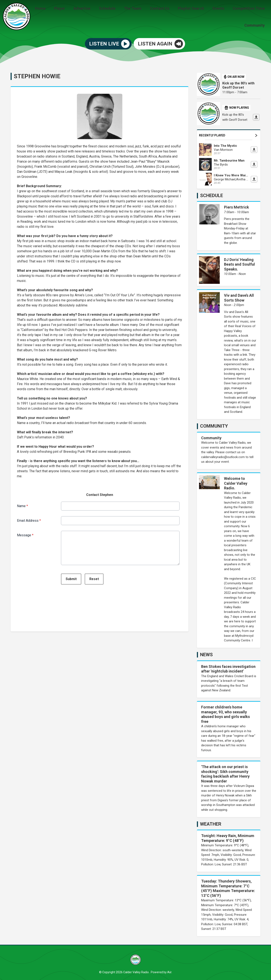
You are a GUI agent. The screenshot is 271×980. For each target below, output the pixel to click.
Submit (71, 578)
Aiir (169, 971)
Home (55, 9)
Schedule (116, 9)
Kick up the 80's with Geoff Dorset (238, 85)
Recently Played (228, 135)
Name (22, 505)
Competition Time (250, 9)
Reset (94, 578)
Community (255, 25)
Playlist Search (195, 9)
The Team (140, 9)
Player (72, 9)
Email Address (29, 520)
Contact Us (166, 9)
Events (221, 9)
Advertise (93, 9)
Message (25, 534)
